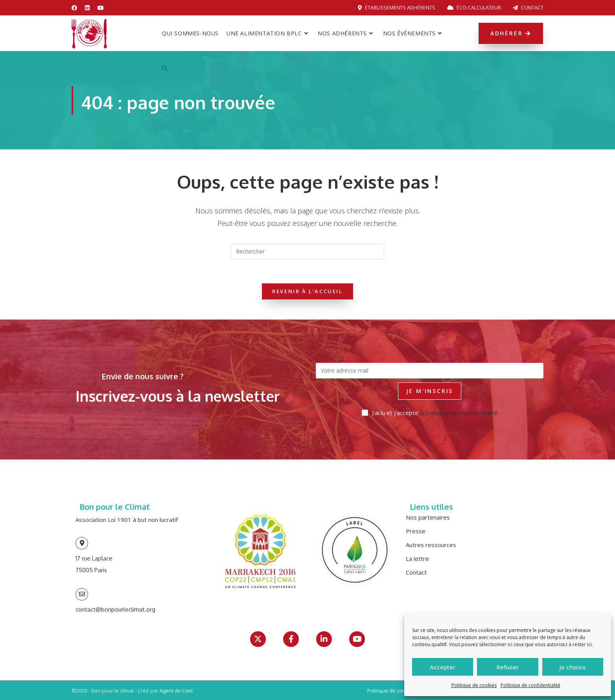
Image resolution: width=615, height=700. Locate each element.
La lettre (417, 559)
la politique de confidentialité (459, 413)
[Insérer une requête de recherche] (307, 252)
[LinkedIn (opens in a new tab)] (87, 8)
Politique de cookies (474, 685)
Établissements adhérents (397, 7)
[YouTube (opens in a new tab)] (101, 8)
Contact (528, 7)
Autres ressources (431, 545)
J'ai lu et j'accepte (430, 413)
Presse (416, 531)
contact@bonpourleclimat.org (115, 609)
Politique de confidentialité (530, 685)
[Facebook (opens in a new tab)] (76, 8)
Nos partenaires (428, 517)
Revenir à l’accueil (307, 291)
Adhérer (511, 33)
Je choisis (573, 667)
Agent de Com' (177, 691)
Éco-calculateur (474, 7)
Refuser (508, 667)
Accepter (443, 667)
